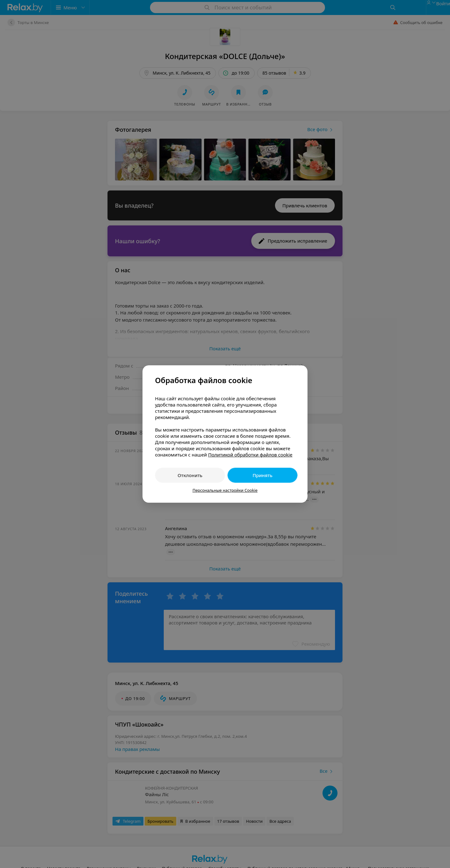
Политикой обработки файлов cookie (250, 455)
